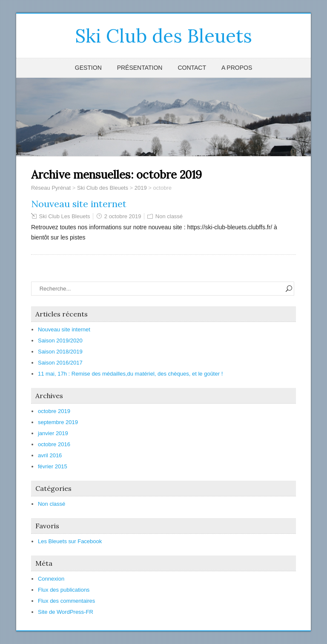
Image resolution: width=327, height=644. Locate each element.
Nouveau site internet (79, 204)
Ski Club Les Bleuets (65, 216)
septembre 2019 (58, 422)
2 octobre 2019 (123, 216)
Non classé (169, 216)
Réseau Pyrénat (51, 188)
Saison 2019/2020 (60, 341)
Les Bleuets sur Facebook (70, 541)
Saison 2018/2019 (60, 352)
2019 (141, 188)
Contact (192, 68)
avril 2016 (50, 455)
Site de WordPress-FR (66, 612)
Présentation (140, 68)
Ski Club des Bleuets (163, 36)
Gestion (88, 68)
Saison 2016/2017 (60, 363)
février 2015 (53, 466)
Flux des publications (64, 590)
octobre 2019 (54, 411)
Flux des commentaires (66, 601)
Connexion (51, 579)
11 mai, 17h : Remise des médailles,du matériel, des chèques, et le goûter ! (130, 374)
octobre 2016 (54, 444)
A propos (237, 68)
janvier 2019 (53, 433)
